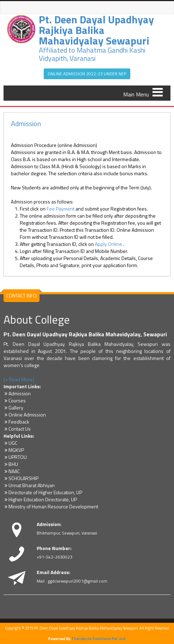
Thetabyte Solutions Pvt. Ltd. (99, 639)
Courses (15, 400)
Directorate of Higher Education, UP (43, 492)
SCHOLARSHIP (21, 478)
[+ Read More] (19, 379)
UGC (10, 443)
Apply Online (109, 244)
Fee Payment (61, 209)
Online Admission (25, 415)
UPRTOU (15, 457)
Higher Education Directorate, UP (40, 499)
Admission (26, 123)
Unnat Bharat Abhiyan (29, 485)
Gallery (13, 407)
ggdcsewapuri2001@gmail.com (77, 581)
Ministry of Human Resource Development (51, 506)
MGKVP (14, 450)
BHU (11, 464)
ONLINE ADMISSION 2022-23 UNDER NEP (87, 74)
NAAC (12, 471)
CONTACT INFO (22, 296)
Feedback (16, 422)
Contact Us (17, 429)
